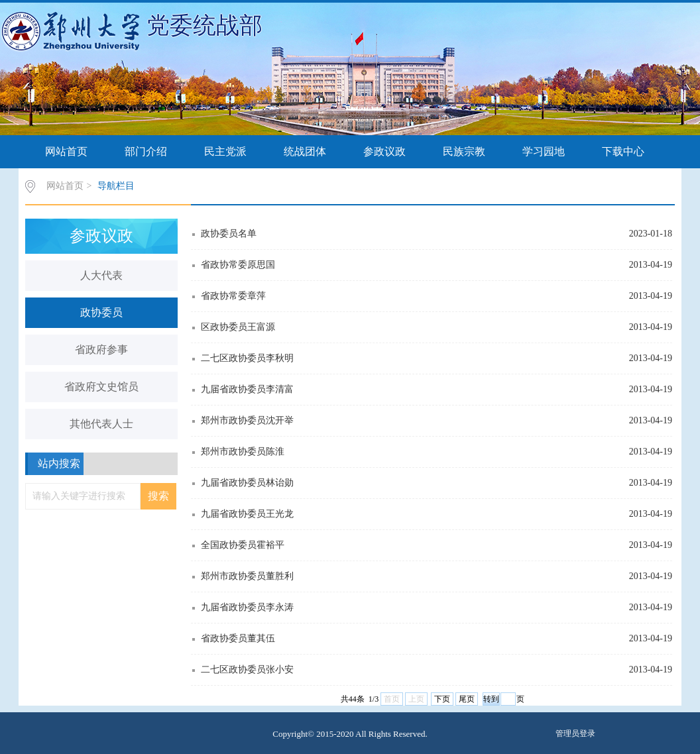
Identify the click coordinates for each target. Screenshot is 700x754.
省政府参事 (101, 350)
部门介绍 (146, 151)
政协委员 (101, 312)
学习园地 (544, 151)
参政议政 (384, 151)
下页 (442, 699)
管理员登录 (575, 733)
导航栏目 (116, 186)
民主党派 (225, 151)
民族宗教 (464, 151)
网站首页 (66, 151)
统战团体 (305, 151)
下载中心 (623, 151)
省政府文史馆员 (101, 387)
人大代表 (101, 275)
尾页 (467, 699)
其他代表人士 (101, 424)
